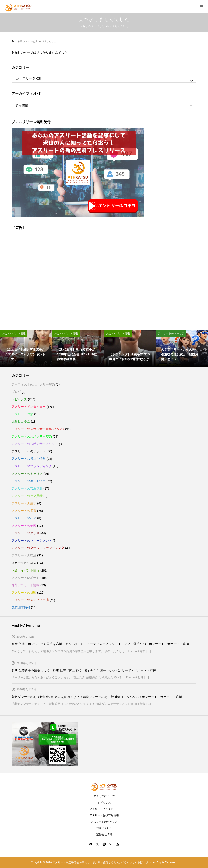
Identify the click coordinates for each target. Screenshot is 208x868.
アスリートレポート (25, 578)
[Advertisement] (104, 277)
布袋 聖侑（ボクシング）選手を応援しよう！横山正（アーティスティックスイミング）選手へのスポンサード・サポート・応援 (100, 644)
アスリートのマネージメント (32, 541)
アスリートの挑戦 (24, 593)
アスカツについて (104, 796)
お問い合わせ (104, 828)
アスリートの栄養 (24, 511)
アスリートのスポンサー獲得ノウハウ (38, 429)
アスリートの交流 (24, 555)
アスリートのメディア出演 (30, 600)
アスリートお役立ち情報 (29, 459)
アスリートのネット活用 (29, 481)
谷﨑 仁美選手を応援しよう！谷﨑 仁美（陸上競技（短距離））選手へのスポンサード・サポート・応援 (84, 670)
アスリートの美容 (24, 526)
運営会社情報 (104, 835)
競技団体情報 (21, 607)
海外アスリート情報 (25, 585)
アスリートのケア (24, 518)
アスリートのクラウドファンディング (38, 548)
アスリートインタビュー (29, 407)
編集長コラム (21, 422)
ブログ (16, 392)
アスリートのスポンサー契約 (32, 436)
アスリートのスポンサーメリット (35, 444)
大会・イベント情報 (25, 570)
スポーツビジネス (24, 563)
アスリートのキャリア (27, 474)
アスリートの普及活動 (27, 488)
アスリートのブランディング (32, 466)
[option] (26, 348)
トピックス (19, 399)
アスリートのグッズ (25, 533)
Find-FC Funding (26, 625)
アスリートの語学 (24, 503)
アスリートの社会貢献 (27, 496)
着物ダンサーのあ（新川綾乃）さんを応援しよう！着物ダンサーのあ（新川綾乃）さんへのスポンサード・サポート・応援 (97, 697)
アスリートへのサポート (29, 451)
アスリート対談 (22, 414)
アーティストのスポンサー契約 (33, 384)
